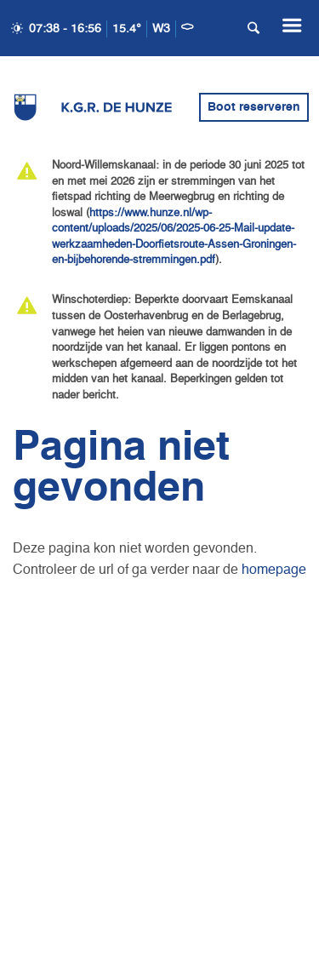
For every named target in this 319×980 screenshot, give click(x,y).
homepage (274, 570)
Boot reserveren (254, 107)
